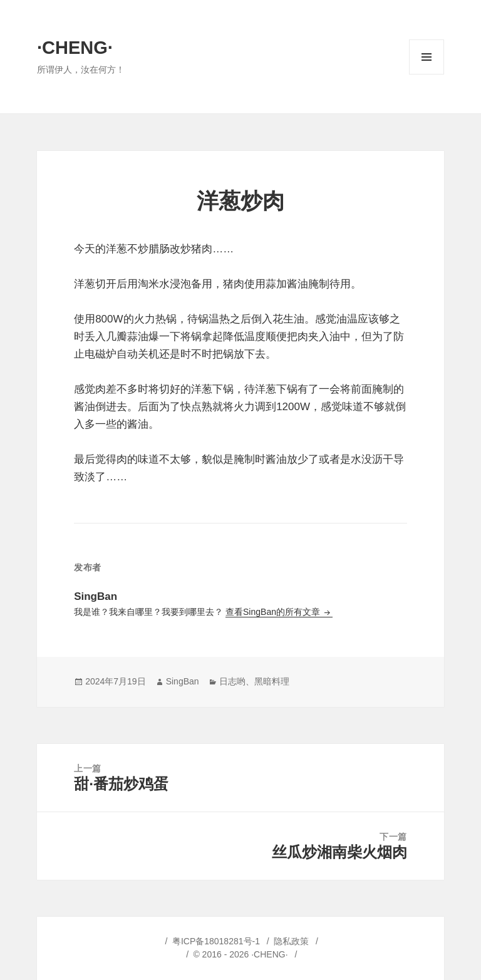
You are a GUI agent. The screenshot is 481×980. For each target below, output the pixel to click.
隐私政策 (291, 941)
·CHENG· (75, 48)
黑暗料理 (272, 681)
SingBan (183, 681)
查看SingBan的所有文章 (274, 612)
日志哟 (232, 681)
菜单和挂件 (427, 74)
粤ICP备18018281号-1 (216, 941)
